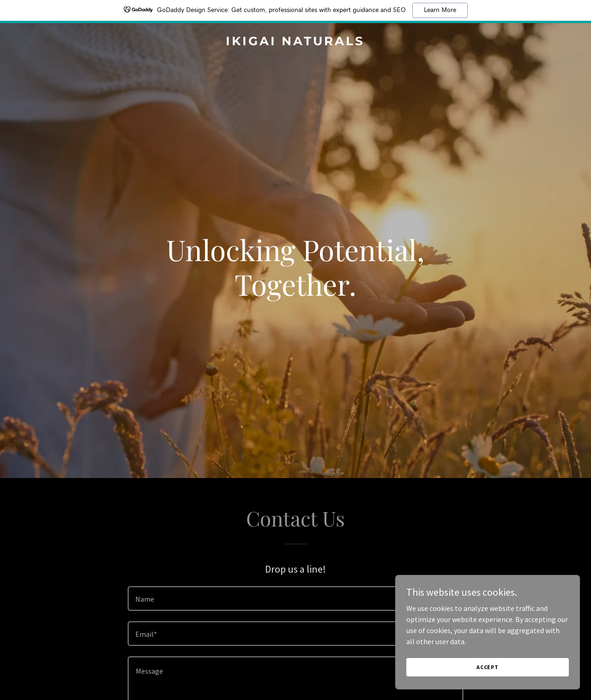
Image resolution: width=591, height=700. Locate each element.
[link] (296, 42)
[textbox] (295, 598)
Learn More (440, 10)
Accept (488, 667)
